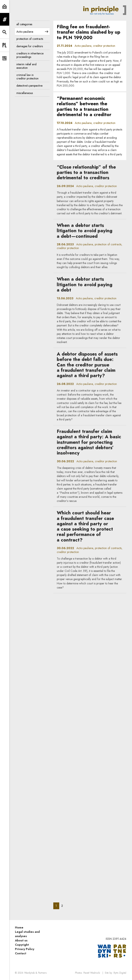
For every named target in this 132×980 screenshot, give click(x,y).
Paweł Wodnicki (92, 973)
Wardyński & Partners (35, 973)
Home (19, 927)
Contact (21, 953)
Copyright (22, 945)
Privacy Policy (25, 949)
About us (21, 940)
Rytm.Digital (120, 973)
